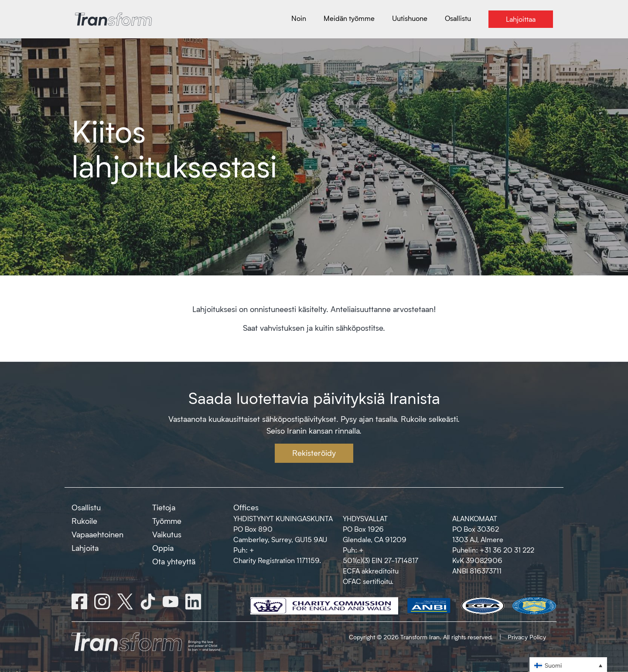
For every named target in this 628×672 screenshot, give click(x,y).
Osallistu (86, 507)
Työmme (167, 521)
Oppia (163, 548)
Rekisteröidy (314, 453)
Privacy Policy (527, 637)
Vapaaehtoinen (97, 534)
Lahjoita (85, 548)
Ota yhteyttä (174, 561)
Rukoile (84, 521)
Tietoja (164, 507)
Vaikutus (167, 534)
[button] (568, 665)
